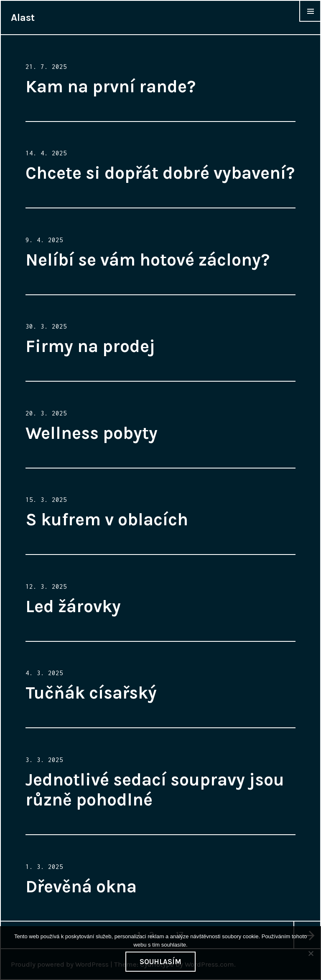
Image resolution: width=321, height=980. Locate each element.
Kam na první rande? (111, 86)
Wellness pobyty (92, 433)
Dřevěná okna (81, 886)
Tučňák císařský (91, 693)
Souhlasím (160, 962)
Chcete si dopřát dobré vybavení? (160, 173)
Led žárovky (73, 606)
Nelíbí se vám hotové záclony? (148, 260)
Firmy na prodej (90, 346)
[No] (311, 953)
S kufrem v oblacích (107, 519)
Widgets (310, 21)
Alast (23, 18)
